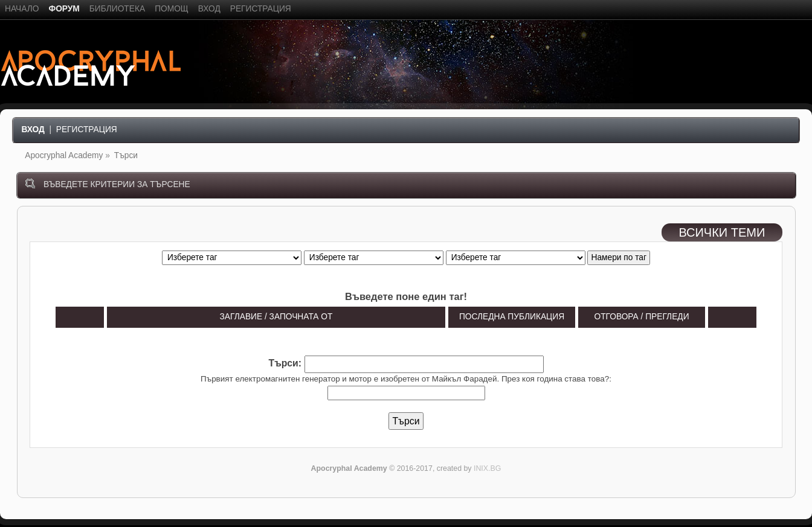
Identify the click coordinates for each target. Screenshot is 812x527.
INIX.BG (487, 468)
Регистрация (87, 129)
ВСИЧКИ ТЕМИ (722, 232)
